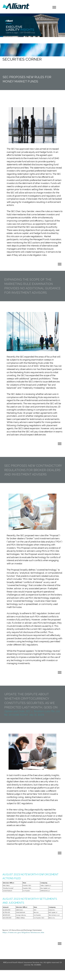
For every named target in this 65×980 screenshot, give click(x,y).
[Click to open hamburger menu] (54, 7)
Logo (16, 6)
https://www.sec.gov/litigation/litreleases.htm (23, 932)
